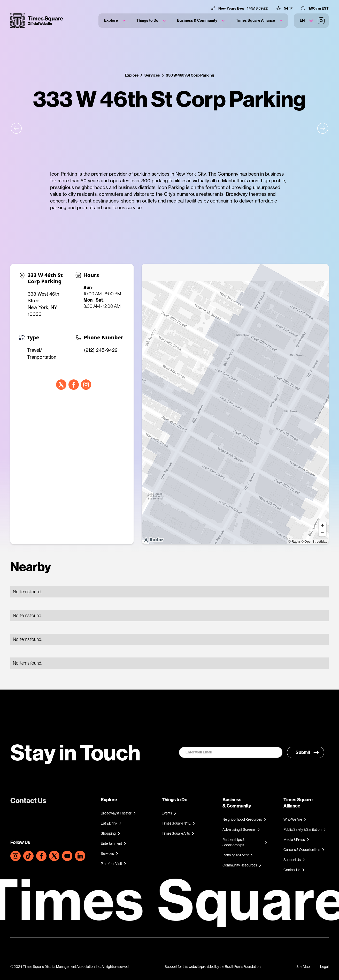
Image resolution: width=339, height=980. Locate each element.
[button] (115, 21)
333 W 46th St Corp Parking (190, 75)
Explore (132, 75)
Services (152, 75)
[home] (37, 21)
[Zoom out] (322, 533)
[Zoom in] (322, 525)
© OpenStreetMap (314, 542)
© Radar (295, 542)
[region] (235, 404)
